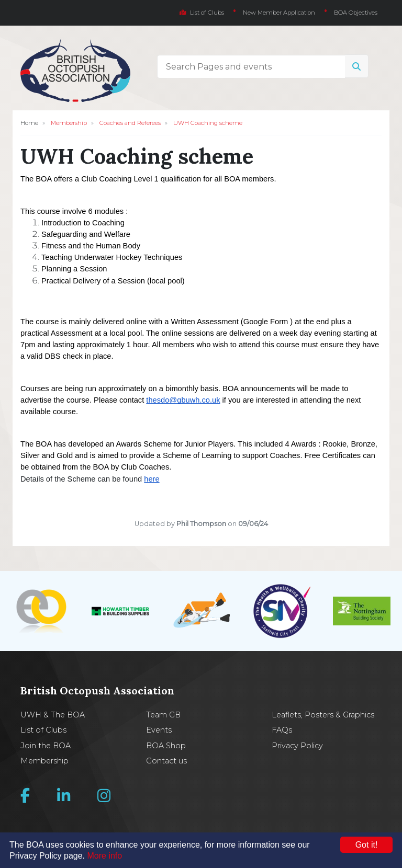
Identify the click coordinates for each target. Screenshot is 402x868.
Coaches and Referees (130, 123)
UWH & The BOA (53, 715)
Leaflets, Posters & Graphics (323, 715)
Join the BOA (46, 746)
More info (105, 856)
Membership (69, 123)
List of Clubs (202, 13)
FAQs (282, 730)
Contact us (166, 761)
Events (159, 730)
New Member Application (279, 13)
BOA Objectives (356, 13)
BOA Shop (166, 746)
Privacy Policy (297, 746)
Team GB (163, 715)
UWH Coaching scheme (208, 123)
